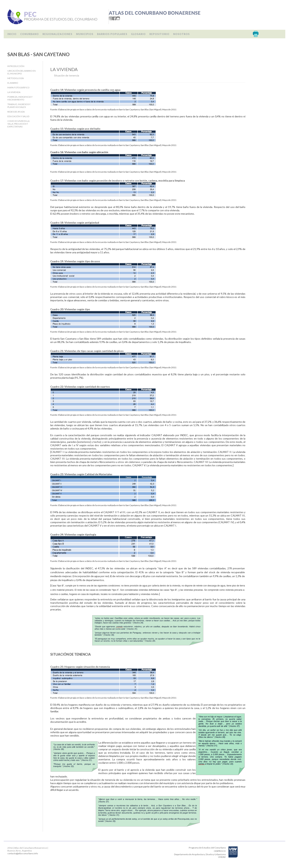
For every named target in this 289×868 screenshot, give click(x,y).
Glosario (138, 34)
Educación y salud (18, 116)
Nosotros (181, 34)
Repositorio (159, 34)
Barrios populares (112, 34)
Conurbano (30, 34)
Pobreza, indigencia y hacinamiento (20, 98)
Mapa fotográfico (18, 88)
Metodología (16, 78)
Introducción (16, 66)
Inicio (12, 34)
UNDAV (222, 857)
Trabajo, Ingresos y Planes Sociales (19, 106)
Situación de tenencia (67, 75)
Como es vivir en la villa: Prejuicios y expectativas (18, 124)
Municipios (85, 34)
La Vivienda (14, 92)
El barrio (13, 83)
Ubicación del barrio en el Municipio (22, 72)
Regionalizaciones (57, 34)
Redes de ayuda (16, 112)
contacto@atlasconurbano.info (23, 853)
